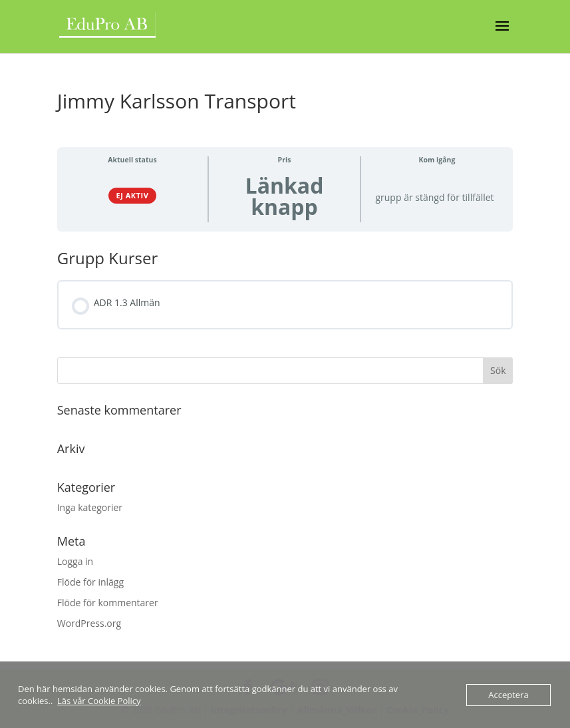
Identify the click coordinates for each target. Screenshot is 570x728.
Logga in (75, 561)
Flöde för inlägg (90, 582)
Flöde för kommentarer (108, 603)
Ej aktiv (133, 195)
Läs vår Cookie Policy (99, 701)
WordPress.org (89, 623)
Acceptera (508, 695)
